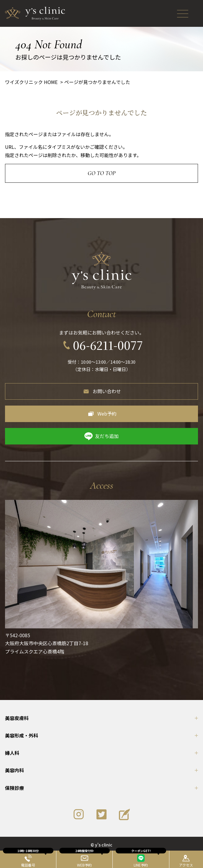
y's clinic (104, 845)
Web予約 (107, 414)
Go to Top (102, 173)
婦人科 (12, 753)
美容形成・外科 (22, 735)
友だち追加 (107, 436)
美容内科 (14, 770)
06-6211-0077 (108, 345)
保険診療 (14, 788)
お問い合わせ (107, 391)
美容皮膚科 (17, 718)
